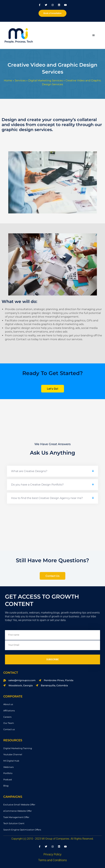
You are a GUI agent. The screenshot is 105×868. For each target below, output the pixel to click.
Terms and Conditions (53, 860)
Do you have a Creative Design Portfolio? (37, 485)
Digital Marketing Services (46, 80)
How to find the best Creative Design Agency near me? (47, 498)
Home (8, 80)
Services (20, 80)
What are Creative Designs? (29, 471)
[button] (94, 35)
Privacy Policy (53, 854)
